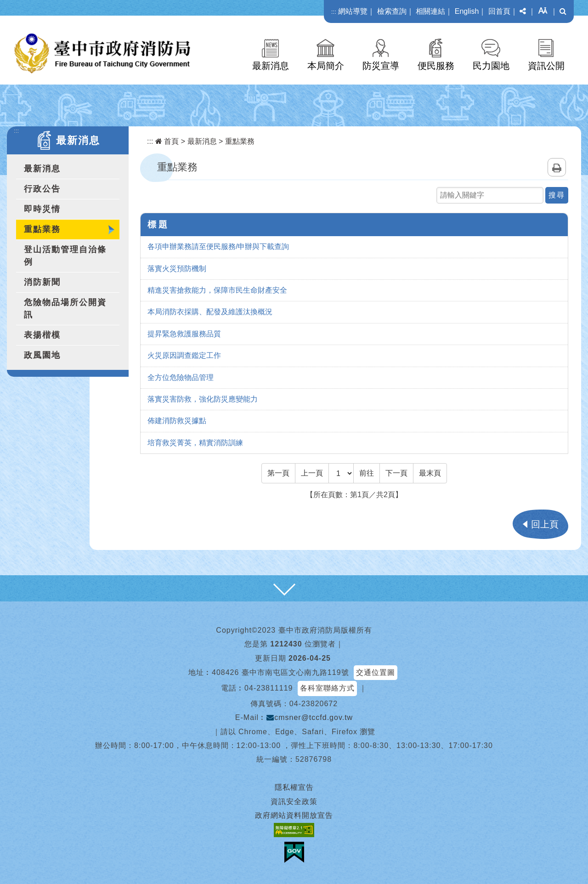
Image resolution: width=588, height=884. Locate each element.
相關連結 (430, 11)
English (467, 11)
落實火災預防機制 (177, 269)
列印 (557, 167)
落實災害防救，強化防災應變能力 (203, 399)
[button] (523, 11)
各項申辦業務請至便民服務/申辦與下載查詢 (218, 246)
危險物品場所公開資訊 (65, 309)
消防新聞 (42, 282)
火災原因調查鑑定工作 (184, 355)
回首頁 (499, 11)
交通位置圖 (376, 672)
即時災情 (42, 209)
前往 (367, 473)
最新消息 (271, 66)
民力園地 (491, 66)
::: (334, 12)
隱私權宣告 (294, 787)
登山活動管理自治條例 (65, 256)
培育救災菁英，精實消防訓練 (195, 443)
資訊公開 (546, 66)
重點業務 (42, 229)
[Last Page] (430, 473)
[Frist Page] (278, 473)
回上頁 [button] (545, 524)
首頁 (167, 141)
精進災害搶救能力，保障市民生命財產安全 (217, 290)
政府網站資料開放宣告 (294, 815)
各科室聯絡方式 (327, 688)
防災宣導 (381, 66)
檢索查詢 (392, 11)
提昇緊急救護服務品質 (184, 334)
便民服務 (436, 66)
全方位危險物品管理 (181, 377)
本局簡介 (326, 66)
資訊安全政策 (294, 802)
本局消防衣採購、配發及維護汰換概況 (210, 312)
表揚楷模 (42, 335)
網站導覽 (353, 11)
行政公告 (42, 189)
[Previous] (312, 473)
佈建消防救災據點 (177, 421)
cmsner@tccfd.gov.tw (310, 717)
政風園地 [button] (42, 355)
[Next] (396, 473)
